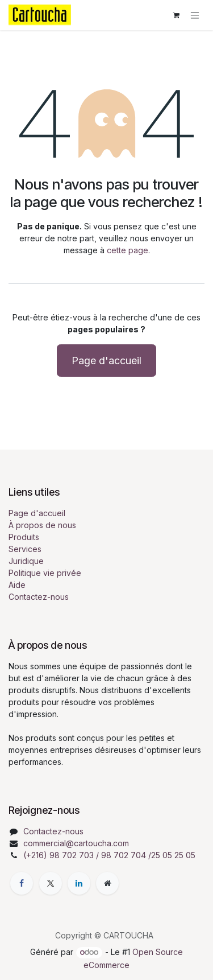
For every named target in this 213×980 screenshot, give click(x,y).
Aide (17, 585)
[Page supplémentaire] (107, 883)
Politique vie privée (45, 573)
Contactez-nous (39, 597)
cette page (128, 250)
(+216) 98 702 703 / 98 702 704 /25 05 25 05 (109, 855)
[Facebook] (22, 883)
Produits (24, 537)
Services (25, 549)
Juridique (26, 561)
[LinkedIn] (79, 883)
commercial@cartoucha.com (76, 843)
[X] (51, 883)
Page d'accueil (106, 361)
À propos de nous (42, 525)
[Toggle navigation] (195, 15)
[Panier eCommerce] (176, 15)
